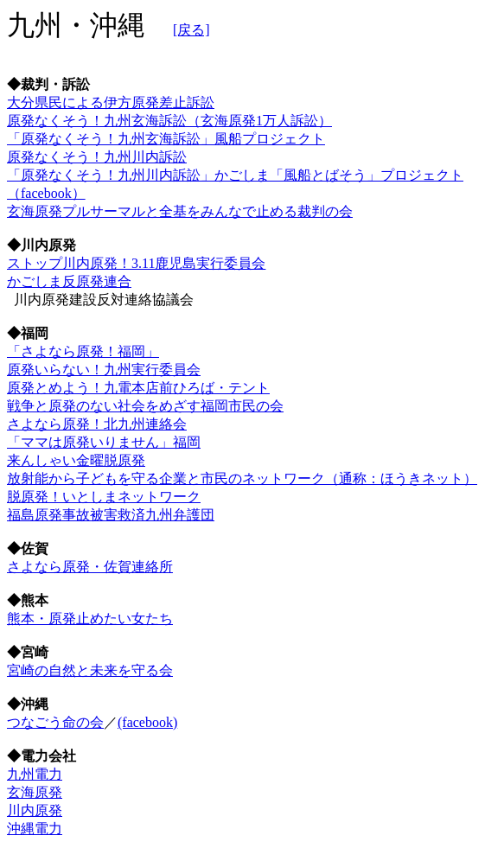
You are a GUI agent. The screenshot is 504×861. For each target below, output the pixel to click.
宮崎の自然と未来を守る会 (90, 670)
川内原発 (35, 810)
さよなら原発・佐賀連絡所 (90, 567)
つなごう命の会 (55, 722)
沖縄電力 (35, 829)
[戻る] (191, 30)
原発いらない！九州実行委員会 (104, 370)
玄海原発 (35, 792)
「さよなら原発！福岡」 (83, 351)
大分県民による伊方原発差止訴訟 (111, 102)
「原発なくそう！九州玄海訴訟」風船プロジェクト (166, 139)
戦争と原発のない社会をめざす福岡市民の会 (145, 406)
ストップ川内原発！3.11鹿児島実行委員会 (136, 263)
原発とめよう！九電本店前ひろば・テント (138, 388)
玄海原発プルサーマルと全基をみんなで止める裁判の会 (180, 211)
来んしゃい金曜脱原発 (76, 460)
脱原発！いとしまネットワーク (104, 497)
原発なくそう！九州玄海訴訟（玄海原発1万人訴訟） (169, 121)
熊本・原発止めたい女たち (90, 619)
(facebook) (147, 722)
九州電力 (35, 774)
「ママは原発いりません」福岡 (104, 442)
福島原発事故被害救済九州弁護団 (111, 515)
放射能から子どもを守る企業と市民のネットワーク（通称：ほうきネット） (242, 478)
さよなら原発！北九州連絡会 (97, 424)
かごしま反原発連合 (69, 281)
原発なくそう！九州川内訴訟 (97, 157)
